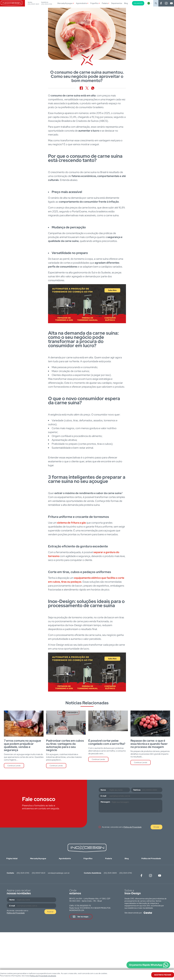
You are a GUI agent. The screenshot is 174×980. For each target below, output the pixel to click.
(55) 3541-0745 (47, 4)
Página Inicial (12, 858)
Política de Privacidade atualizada (43, 976)
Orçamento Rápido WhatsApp (146, 965)
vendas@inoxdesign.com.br (59, 873)
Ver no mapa (83, 917)
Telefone (137, 790)
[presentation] (118, 819)
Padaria (105, 3)
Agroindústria (81, 3)
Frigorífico (94, 3)
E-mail (103, 796)
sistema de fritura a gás (71, 523)
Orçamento (138, 3)
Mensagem (105, 802)
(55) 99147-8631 (33, 4)
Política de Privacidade (133, 827)
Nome (103, 790)
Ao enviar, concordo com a (122, 827)
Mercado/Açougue (65, 3)
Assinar (50, 912)
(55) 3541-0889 (110, 873)
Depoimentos (117, 3)
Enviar (156, 827)
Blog (126, 3)
